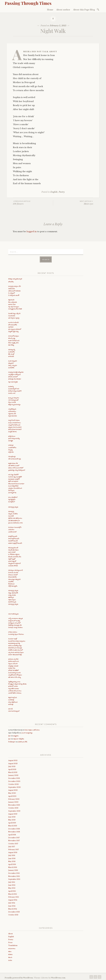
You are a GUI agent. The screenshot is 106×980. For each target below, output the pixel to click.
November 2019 (14, 805)
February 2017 (14, 849)
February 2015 (14, 897)
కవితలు (10, 954)
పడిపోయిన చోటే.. (23, 741)
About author (63, 10)
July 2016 (12, 855)
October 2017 (13, 843)
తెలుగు (10, 957)
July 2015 (12, 882)
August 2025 (13, 760)
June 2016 (12, 858)
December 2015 (14, 873)
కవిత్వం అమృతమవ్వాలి (15, 278)
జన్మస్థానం (16, 736)
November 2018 (14, 832)
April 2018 (12, 834)
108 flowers (33, 203)
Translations (13, 945)
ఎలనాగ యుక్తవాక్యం (27, 733)
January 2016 (13, 870)
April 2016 (12, 864)
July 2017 (12, 846)
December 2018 (14, 828)
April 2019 (12, 823)
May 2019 (12, 820)
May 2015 (12, 888)
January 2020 (13, 802)
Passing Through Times (28, 3)
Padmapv (12, 741)
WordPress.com (58, 977)
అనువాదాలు (12, 948)
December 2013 (14, 912)
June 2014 (12, 906)
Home (50, 10)
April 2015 (12, 891)
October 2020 (14, 784)
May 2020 (12, 793)
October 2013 (13, 915)
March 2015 (13, 894)
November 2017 (14, 840)
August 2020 (13, 790)
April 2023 (12, 769)
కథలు (10, 951)
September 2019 (14, 811)
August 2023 (13, 763)
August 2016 (13, 852)
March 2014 (13, 909)
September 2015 (14, 879)
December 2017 (14, 837)
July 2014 (12, 903)
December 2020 (14, 781)
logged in (32, 232)
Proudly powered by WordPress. (19, 977)
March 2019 (13, 826)
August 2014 (13, 900)
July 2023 (12, 766)
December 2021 (14, 778)
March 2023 (13, 772)
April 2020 (12, 796)
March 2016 (13, 867)
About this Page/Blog (84, 10)
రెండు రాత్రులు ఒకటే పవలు (32, 730)
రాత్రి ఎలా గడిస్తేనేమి (19, 738)
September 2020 (15, 787)
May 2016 (12, 861)
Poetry (62, 192)
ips (9, 736)
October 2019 (13, 808)
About (10, 933)
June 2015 (12, 885)
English (54, 192)
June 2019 (12, 817)
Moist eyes (73, 203)
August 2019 (13, 814)
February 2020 (14, 799)
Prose (10, 942)
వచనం (10, 960)
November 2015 (14, 876)
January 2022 (13, 775)
